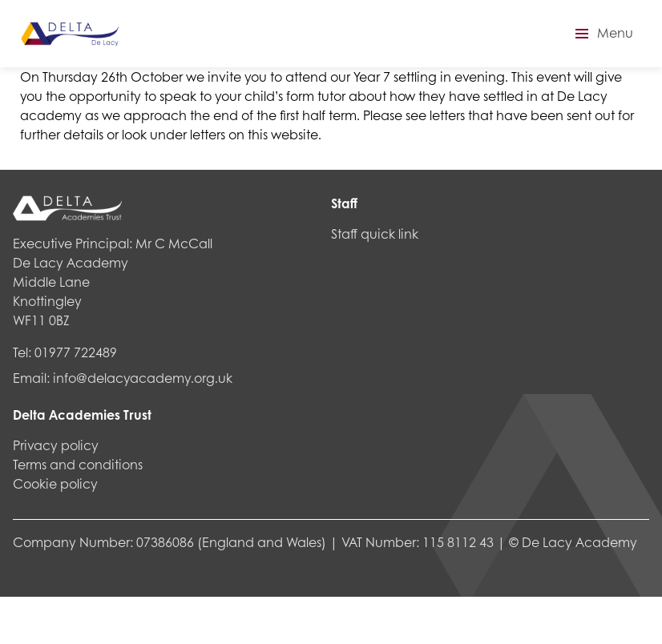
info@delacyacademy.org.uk (143, 378)
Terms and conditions (78, 464)
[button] (602, 34)
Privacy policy (56, 445)
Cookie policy (55, 483)
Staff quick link (375, 233)
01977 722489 (76, 352)
